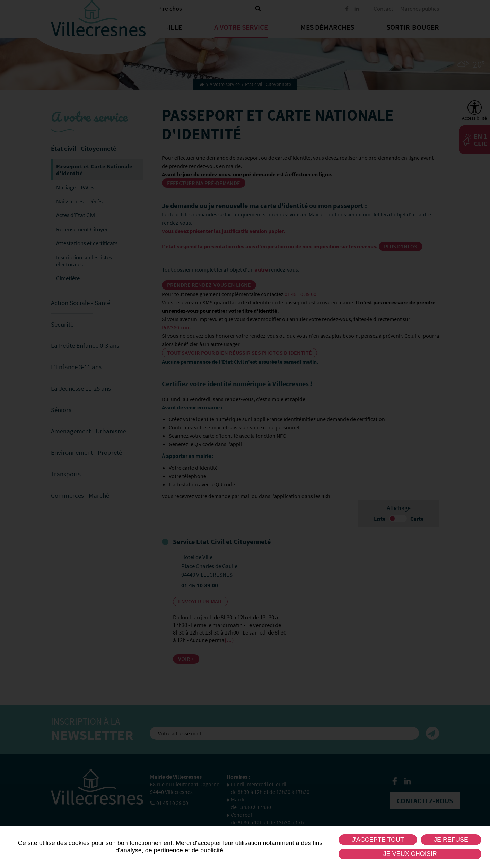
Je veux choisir (410, 854)
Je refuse (451, 840)
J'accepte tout (378, 840)
